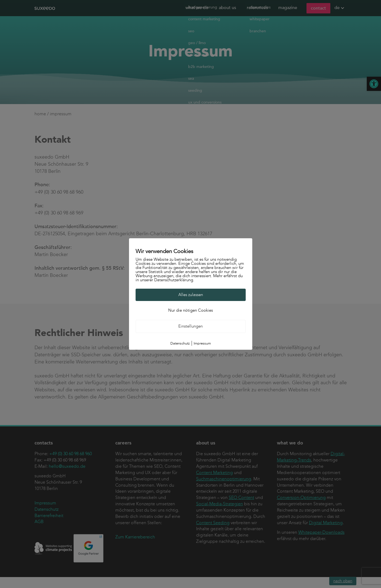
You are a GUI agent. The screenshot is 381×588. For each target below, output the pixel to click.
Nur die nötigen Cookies (190, 310)
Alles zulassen (191, 295)
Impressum (202, 343)
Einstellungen (190, 326)
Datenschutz (180, 343)
